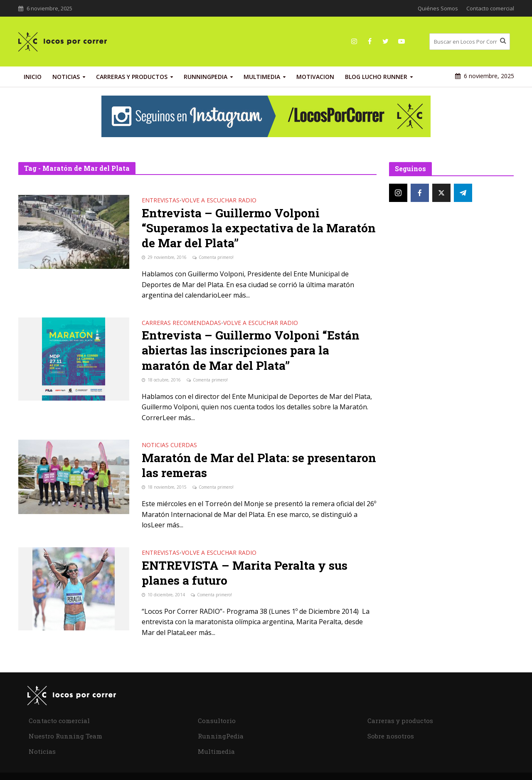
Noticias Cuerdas (169, 445)
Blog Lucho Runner (376, 77)
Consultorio (217, 721)
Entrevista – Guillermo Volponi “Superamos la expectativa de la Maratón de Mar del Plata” (259, 228)
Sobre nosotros (391, 736)
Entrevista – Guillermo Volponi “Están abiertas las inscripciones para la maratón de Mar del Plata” (251, 350)
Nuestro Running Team (65, 736)
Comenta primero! (216, 257)
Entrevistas (161, 201)
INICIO (33, 77)
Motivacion (315, 77)
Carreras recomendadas (181, 323)
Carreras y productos (132, 77)
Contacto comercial (490, 8)
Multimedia (262, 77)
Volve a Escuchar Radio (219, 201)
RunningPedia (206, 77)
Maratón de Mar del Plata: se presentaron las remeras (259, 465)
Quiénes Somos (438, 8)
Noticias (66, 77)
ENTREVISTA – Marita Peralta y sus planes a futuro (245, 573)
